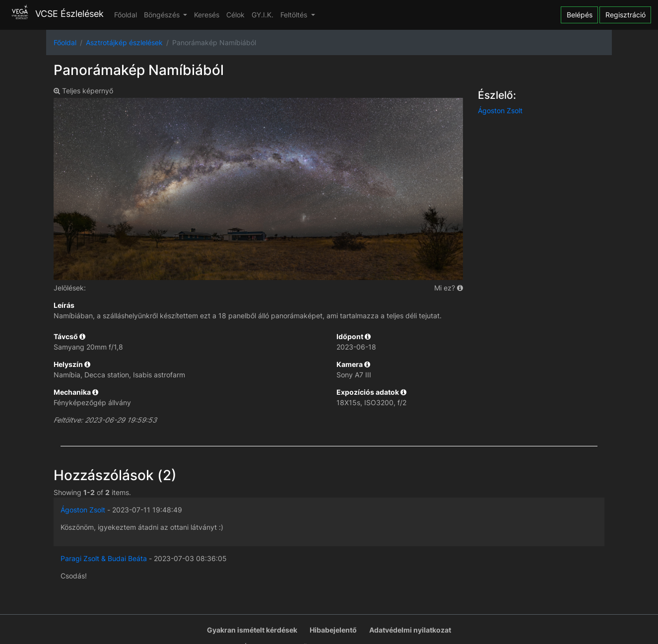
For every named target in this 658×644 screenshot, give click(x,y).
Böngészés (163, 15)
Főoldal (126, 15)
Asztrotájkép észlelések (124, 42)
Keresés (207, 15)
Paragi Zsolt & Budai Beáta (104, 558)
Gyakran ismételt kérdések (252, 630)
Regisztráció (625, 15)
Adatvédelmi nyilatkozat (410, 630)
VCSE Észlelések (55, 14)
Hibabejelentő (333, 630)
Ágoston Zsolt (500, 110)
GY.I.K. (263, 15)
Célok (235, 15)
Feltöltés (295, 15)
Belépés (580, 15)
